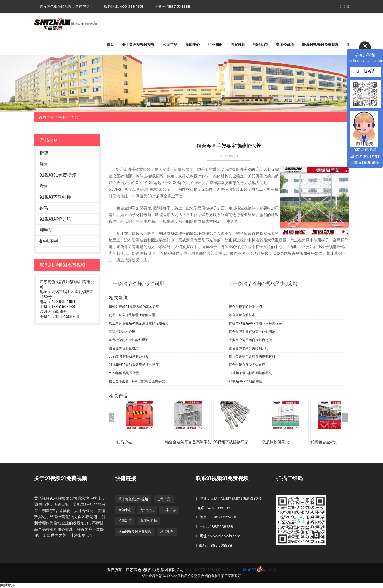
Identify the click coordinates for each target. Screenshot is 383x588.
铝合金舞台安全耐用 (144, 284)
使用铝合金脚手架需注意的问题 (132, 315)
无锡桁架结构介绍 (122, 332)
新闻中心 (193, 44)
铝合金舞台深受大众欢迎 (247, 365)
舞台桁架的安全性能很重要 (129, 340)
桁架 (44, 153)
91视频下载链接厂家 (231, 442)
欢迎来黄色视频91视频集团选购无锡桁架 (139, 323)
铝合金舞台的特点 (242, 315)
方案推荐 (238, 44)
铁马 (44, 208)
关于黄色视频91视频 (138, 44)
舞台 (44, 164)
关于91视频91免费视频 (61, 478)
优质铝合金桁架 (324, 442)
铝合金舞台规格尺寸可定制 (271, 284)
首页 (110, 44)
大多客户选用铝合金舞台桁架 (250, 340)
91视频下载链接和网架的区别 (250, 373)
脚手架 (46, 230)
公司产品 (170, 44)
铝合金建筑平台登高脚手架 (188, 442)
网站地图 (8, 585)
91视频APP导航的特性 (245, 381)
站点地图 (167, 531)
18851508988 (179, 6)
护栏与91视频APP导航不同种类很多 (255, 323)
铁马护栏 (124, 442)
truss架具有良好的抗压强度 (129, 356)
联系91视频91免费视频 (320, 44)
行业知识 (215, 44)
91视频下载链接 (55, 197)
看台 (44, 186)
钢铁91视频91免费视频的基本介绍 (134, 307)
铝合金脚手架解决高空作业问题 (252, 332)
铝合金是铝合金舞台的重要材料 (252, 356)
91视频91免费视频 (58, 175)
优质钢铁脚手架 (276, 442)
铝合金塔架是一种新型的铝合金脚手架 (137, 381)
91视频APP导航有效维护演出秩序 (134, 365)
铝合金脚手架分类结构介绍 (249, 348)
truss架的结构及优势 (124, 373)
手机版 (271, 570)
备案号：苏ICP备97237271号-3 (212, 570)
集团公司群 (285, 44)
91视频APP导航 (55, 219)
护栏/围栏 (49, 241)
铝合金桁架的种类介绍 (245, 307)
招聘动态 (260, 44)
